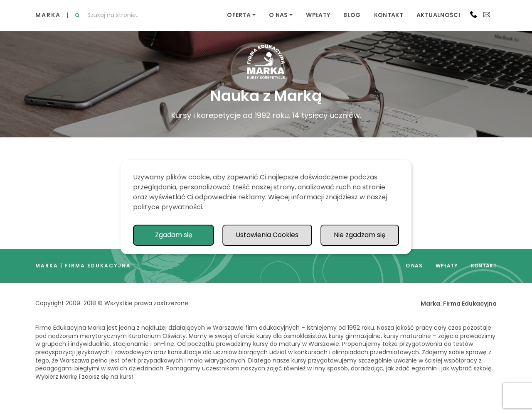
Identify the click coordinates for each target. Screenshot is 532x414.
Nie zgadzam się (360, 235)
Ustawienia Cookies (267, 235)
